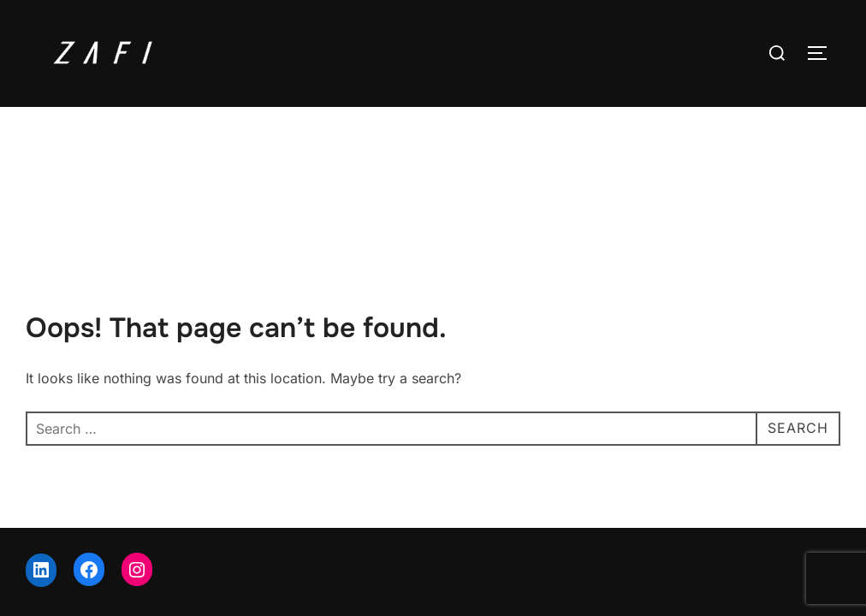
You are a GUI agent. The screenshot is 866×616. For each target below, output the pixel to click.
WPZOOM (812, 546)
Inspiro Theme (722, 546)
